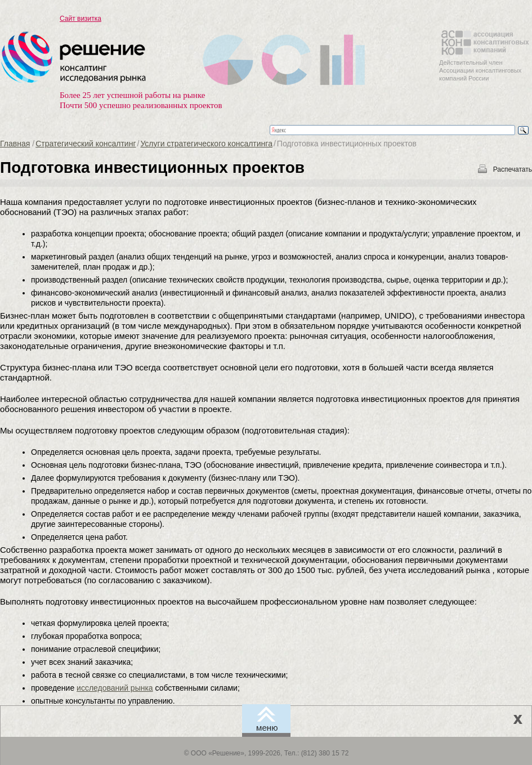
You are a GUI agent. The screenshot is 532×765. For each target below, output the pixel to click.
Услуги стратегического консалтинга (206, 144)
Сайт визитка (81, 19)
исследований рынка (115, 688)
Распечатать (513, 169)
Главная (15, 144)
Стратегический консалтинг (86, 144)
